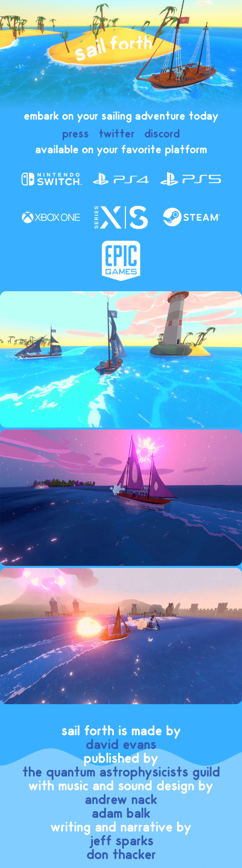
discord (162, 134)
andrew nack (121, 800)
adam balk (121, 814)
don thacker (121, 855)
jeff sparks (121, 841)
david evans (121, 745)
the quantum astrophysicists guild (121, 773)
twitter (117, 134)
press (76, 134)
